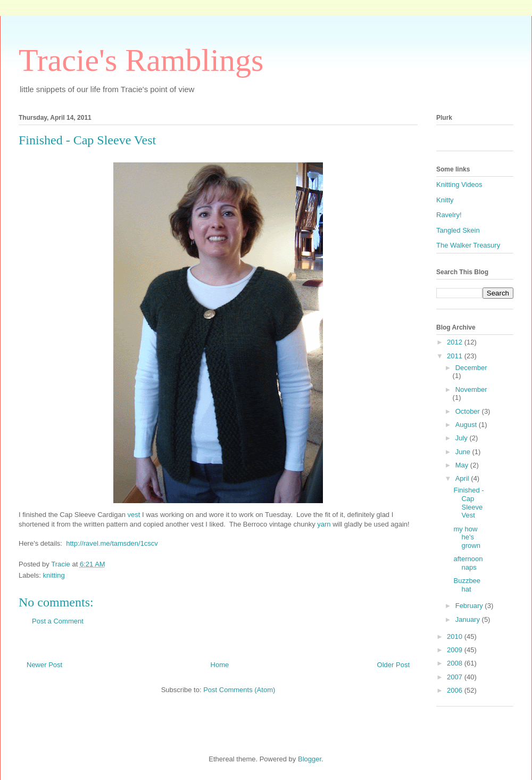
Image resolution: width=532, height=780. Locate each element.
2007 (456, 677)
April (463, 478)
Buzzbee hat (467, 585)
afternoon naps (468, 563)
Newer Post (44, 665)
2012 (456, 342)
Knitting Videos (459, 184)
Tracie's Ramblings (141, 60)
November (471, 389)
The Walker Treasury (468, 245)
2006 (456, 690)
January (469, 619)
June (464, 452)
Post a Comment (58, 621)
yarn (325, 524)
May (463, 465)
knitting (54, 575)
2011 (456, 356)
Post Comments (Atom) (239, 690)
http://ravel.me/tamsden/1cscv (112, 543)
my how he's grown (467, 537)
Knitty (445, 200)
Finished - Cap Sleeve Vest (468, 503)
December (471, 368)
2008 (456, 663)
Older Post (393, 665)
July (463, 438)
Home (220, 665)
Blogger (310, 759)
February (470, 606)
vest (135, 515)
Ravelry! (449, 215)
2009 (456, 650)
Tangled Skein (458, 230)
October (469, 411)
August (467, 425)
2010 (456, 637)
